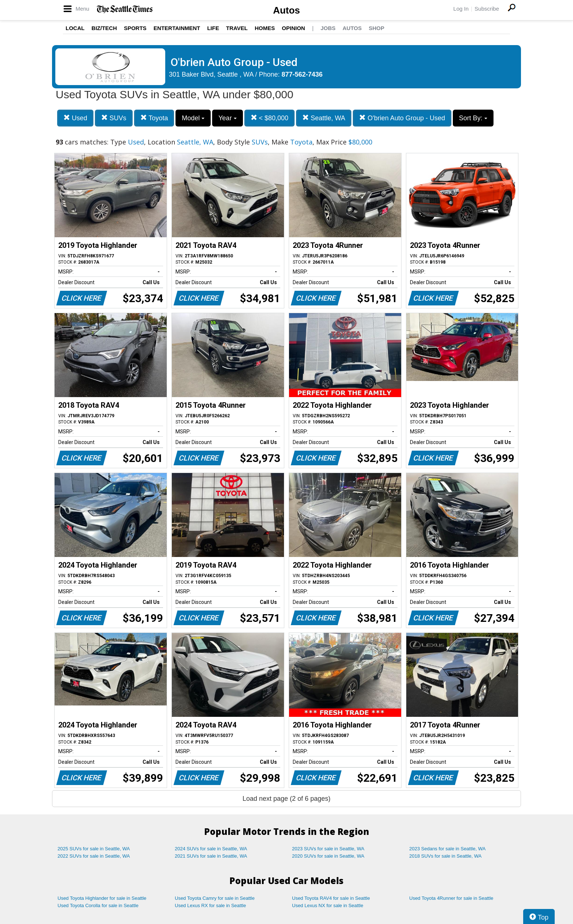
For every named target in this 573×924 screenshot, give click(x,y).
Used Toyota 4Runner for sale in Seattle (451, 898)
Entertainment (177, 28)
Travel (237, 28)
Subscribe (487, 9)
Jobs (328, 28)
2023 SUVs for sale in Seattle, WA (328, 849)
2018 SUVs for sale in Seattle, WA (446, 856)
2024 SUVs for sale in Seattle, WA (211, 849)
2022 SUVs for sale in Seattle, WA (94, 856)
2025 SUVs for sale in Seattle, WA (94, 849)
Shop (376, 28)
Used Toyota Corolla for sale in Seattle (98, 905)
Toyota (154, 118)
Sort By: (473, 118)
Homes (265, 28)
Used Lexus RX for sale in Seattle (210, 905)
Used (75, 118)
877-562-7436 (302, 74)
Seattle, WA (324, 118)
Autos (286, 10)
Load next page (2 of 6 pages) (286, 799)
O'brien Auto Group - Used (402, 118)
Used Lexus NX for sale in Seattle (328, 905)
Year (227, 118)
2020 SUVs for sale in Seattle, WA (328, 856)
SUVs (114, 118)
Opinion (293, 28)
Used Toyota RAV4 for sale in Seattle (331, 898)
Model (193, 118)
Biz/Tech (104, 28)
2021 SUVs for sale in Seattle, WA (211, 856)
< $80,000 (270, 118)
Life (213, 28)
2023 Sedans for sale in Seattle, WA (447, 849)
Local (75, 28)
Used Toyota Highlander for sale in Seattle (102, 898)
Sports (135, 28)
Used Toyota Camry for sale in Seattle (215, 898)
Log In (461, 9)
